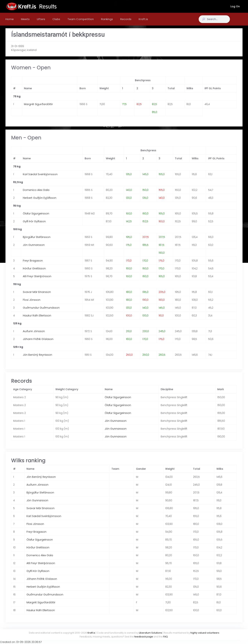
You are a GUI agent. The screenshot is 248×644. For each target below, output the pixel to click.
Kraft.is (91, 633)
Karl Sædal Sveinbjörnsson (40, 178)
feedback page (144, 637)
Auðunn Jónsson (34, 335)
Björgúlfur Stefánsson (37, 241)
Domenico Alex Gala (36, 194)
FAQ (165, 637)
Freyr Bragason (33, 264)
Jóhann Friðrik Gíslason (38, 343)
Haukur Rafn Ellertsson (37, 319)
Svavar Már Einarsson (37, 296)
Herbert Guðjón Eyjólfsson (40, 201)
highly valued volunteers (205, 633)
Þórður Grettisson (34, 272)
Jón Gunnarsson (34, 249)
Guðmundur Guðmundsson (41, 311)
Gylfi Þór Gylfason (34, 225)
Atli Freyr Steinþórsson (37, 280)
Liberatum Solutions (150, 633)
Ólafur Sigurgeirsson (36, 217)
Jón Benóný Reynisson (37, 358)
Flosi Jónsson (32, 303)
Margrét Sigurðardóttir (38, 108)
